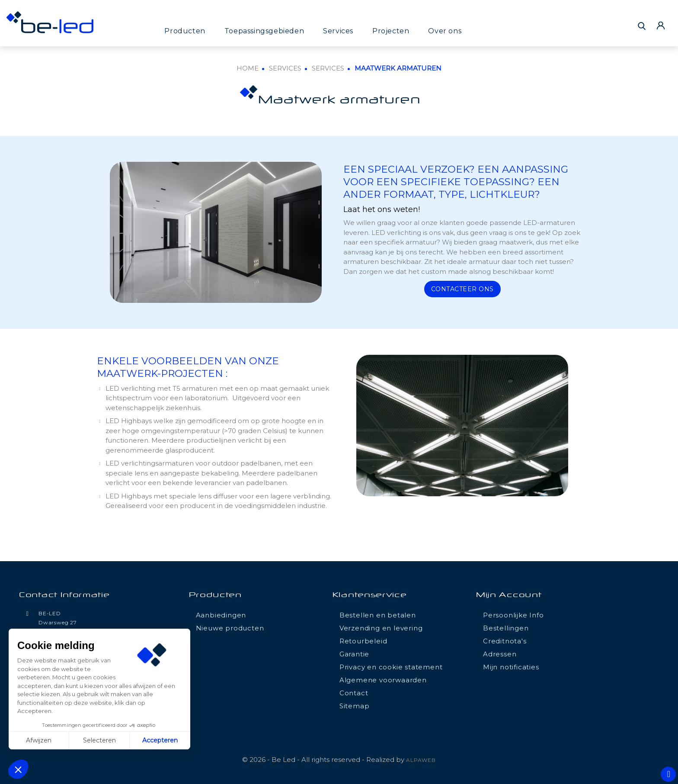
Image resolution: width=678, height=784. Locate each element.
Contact (354, 693)
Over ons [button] (445, 31)
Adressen (500, 654)
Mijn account (509, 596)
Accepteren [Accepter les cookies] (160, 740)
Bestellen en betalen (378, 615)
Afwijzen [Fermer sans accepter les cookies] (39, 740)
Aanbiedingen (221, 615)
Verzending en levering (381, 628)
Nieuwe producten (230, 628)
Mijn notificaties (511, 667)
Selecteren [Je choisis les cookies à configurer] (99, 740)
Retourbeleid (363, 641)
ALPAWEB (421, 760)
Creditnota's (505, 641)
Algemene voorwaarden (383, 680)
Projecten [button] (391, 31)
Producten (185, 31)
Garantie (354, 654)
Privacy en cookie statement (391, 667)
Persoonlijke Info (513, 615)
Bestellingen (506, 628)
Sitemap (355, 706)
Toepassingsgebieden (264, 31)
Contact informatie (64, 596)
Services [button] (338, 31)
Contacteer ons (462, 289)
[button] (18, 769)
